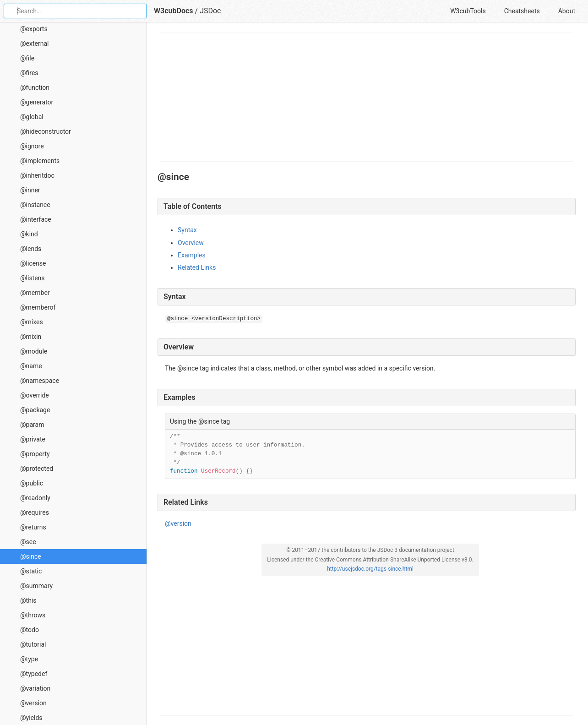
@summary (36, 586)
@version (33, 703)
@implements (40, 161)
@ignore (32, 146)
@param (32, 425)
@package (35, 410)
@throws (33, 615)
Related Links (197, 267)
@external (34, 44)
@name (31, 366)
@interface (36, 219)
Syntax (187, 230)
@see (28, 542)
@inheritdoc (37, 175)
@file (27, 58)
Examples (192, 255)
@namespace (40, 381)
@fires (29, 73)
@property (35, 454)
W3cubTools (468, 11)
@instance (35, 205)
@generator (37, 102)
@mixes (32, 322)
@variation (35, 688)
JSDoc (210, 11)
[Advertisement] (367, 97)
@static (31, 571)
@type (29, 659)
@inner (30, 190)
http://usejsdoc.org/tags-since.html (370, 569)
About (567, 11)
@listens (33, 278)
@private (33, 439)
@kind (29, 234)
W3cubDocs (174, 11)
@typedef (34, 674)
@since (31, 556)
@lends (31, 249)
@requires (35, 512)
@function (35, 87)
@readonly (35, 498)
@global (32, 117)
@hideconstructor (46, 131)
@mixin (31, 337)
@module (34, 351)
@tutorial (33, 644)
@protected (37, 469)
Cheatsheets (522, 11)
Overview (191, 243)
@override (35, 395)
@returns (33, 527)
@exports (34, 29)
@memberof (38, 307)
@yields (31, 718)
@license (33, 263)
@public (32, 483)
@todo (30, 630)
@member (35, 293)
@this (28, 600)
